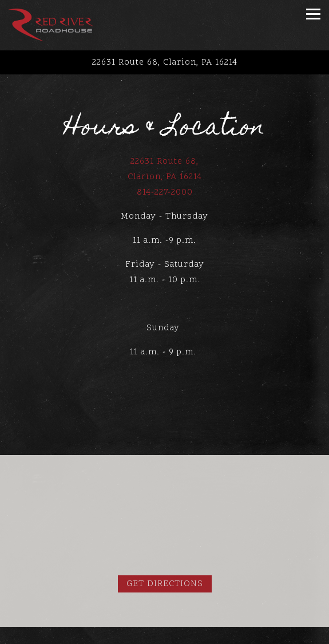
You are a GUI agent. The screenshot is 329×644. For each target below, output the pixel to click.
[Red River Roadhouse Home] (51, 25)
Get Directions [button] (165, 584)
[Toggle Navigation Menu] (313, 14)
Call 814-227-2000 (165, 636)
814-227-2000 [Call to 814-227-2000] (165, 193)
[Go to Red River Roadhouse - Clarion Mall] (165, 63)
